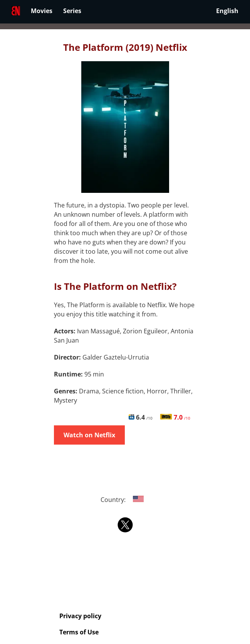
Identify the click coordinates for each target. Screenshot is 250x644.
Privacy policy (80, 616)
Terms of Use (79, 632)
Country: (125, 500)
